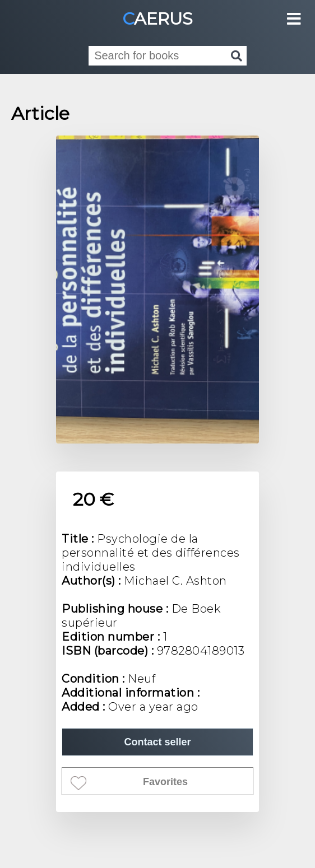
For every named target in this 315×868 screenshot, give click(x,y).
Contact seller (157, 742)
